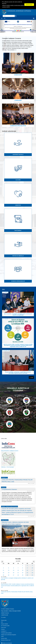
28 (18, 575)
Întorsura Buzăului (10, 414)
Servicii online (4, 638)
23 (27, 573)
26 (9, 575)
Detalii (31, 377)
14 (18, 570)
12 (9, 570)
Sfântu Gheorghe (10, 402)
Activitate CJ (4, 631)
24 (32, 573)
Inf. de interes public (5, 626)
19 (9, 573)
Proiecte (3, 629)
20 (14, 573)
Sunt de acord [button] (29, 5)
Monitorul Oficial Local (6, 640)
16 (27, 570)
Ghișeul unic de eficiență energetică (9, 635)
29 (23, 575)
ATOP (2, 636)
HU (2, 18)
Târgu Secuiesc (26, 402)
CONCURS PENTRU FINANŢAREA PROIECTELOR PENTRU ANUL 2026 (17, 593)
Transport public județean (6, 633)
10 (32, 568)
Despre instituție (5, 624)
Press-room (4, 627)
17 (32, 570)
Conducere (18, 64)
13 (14, 570)
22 (23, 573)
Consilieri (18, 90)
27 (14, 575)
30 (27, 575)
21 (18, 573)
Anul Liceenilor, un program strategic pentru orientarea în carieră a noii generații (17, 579)
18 (3, 573)
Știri (2, 622)
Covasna (10, 426)
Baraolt (26, 414)
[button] (3, 26)
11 (3, 570)
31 (32, 575)
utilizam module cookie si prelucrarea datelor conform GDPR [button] (13, 6)
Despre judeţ (4, 620)
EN (5, 18)
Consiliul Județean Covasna (19, 11)
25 (3, 575)
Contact (3, 617)
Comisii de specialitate (18, 115)
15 (23, 570)
